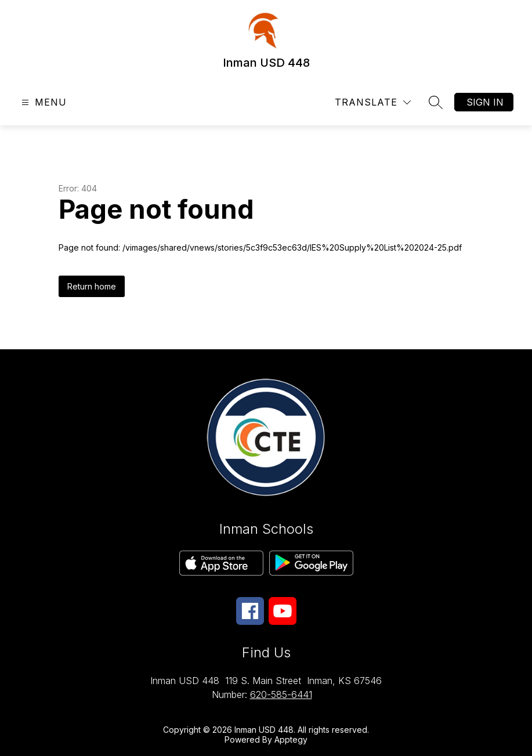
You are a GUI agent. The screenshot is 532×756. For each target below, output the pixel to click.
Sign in (485, 102)
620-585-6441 (281, 694)
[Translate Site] (373, 102)
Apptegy (291, 739)
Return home (92, 286)
